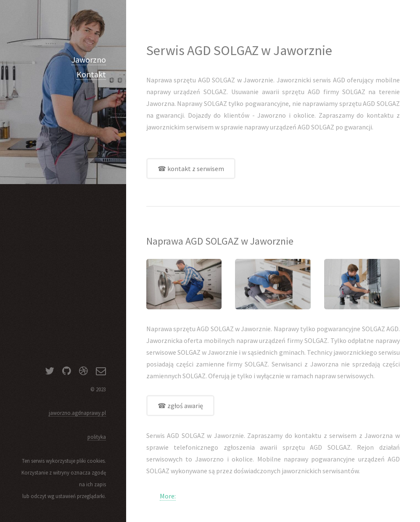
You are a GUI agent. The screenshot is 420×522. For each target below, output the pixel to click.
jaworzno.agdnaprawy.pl (77, 413)
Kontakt (91, 74)
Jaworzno (89, 59)
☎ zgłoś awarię (180, 406)
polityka (97, 437)
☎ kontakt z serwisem (191, 169)
